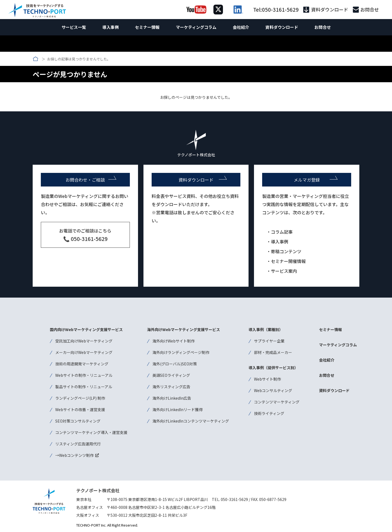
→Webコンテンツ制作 (74, 455)
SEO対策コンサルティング (78, 421)
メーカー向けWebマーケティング (84, 352)
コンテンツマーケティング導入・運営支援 (91, 432)
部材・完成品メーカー (273, 352)
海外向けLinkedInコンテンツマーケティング (191, 421)
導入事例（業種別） (266, 329)
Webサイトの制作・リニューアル (84, 375)
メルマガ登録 (307, 180)
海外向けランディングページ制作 (181, 352)
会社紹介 (241, 27)
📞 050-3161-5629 (85, 239)
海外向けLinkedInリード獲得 (177, 409)
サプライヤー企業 (269, 341)
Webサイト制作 (267, 379)
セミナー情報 (147, 27)
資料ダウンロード (330, 10)
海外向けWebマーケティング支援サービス (183, 329)
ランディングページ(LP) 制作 (80, 398)
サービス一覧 (74, 27)
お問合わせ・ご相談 (85, 180)
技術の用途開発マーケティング (82, 364)
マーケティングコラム (196, 27)
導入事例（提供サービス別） (273, 368)
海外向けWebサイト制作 (174, 341)
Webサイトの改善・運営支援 (80, 409)
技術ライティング (269, 413)
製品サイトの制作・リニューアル (84, 387)
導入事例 (111, 27)
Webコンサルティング (273, 390)
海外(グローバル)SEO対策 (175, 364)
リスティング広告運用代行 (78, 444)
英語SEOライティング (171, 375)
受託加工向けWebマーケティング (84, 341)
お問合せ (370, 10)
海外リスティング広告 (171, 387)
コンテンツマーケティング (277, 402)
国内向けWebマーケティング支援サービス (86, 329)
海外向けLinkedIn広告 (172, 398)
